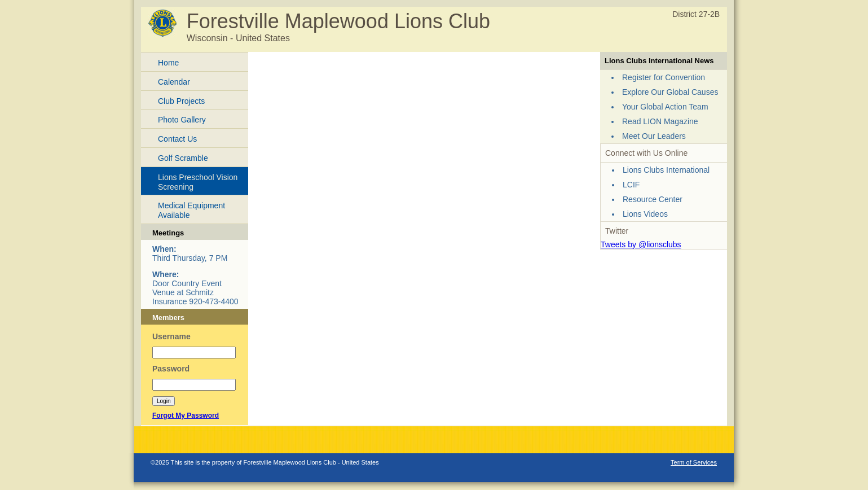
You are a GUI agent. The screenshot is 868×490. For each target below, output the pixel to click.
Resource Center (653, 199)
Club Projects (181, 101)
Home (168, 63)
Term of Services (694, 462)
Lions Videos (645, 214)
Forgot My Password (186, 415)
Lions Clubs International (666, 170)
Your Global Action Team (665, 107)
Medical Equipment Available (191, 210)
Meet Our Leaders (654, 136)
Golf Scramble (183, 158)
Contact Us (177, 139)
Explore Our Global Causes (670, 92)
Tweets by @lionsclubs (641, 244)
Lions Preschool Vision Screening (198, 182)
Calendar (174, 82)
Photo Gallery (182, 120)
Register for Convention (664, 77)
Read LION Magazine (660, 121)
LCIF (631, 185)
